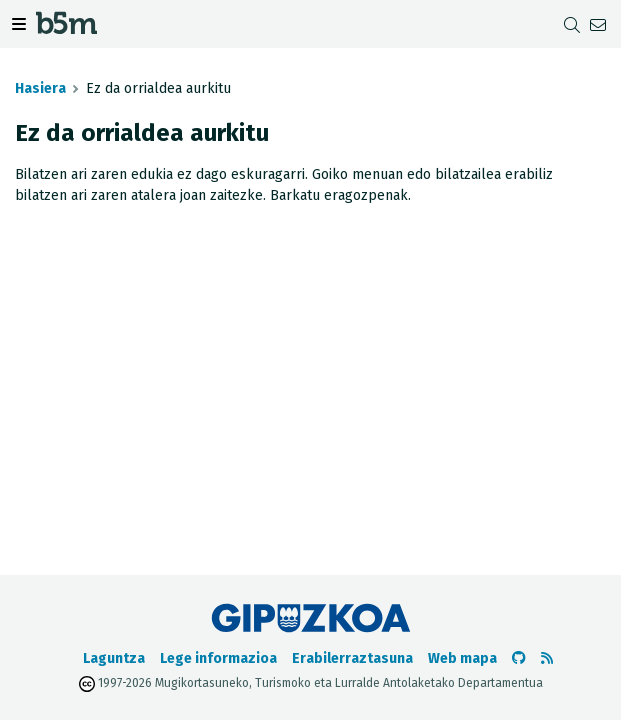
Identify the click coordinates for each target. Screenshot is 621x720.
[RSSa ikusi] (547, 658)
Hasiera (40, 88)
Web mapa (462, 658)
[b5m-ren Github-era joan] (519, 658)
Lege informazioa (218, 658)
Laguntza (114, 658)
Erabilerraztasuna (352, 658)
